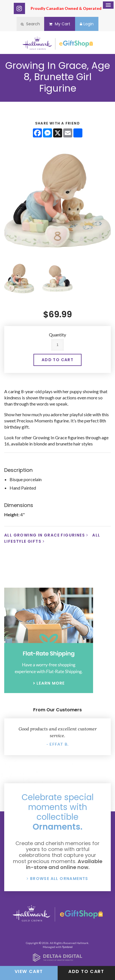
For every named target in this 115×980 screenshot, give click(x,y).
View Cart (29, 971)
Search (30, 24)
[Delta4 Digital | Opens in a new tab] (58, 960)
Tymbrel (67, 947)
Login (87, 24)
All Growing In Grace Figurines (45, 535)
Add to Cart (86, 971)
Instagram (19, 8)
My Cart (60, 24)
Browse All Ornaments (59, 879)
